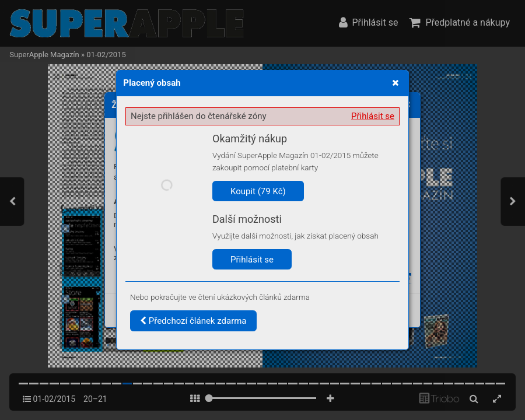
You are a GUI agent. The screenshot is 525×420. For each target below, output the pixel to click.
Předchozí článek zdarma (193, 321)
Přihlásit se (373, 116)
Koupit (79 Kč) (258, 191)
